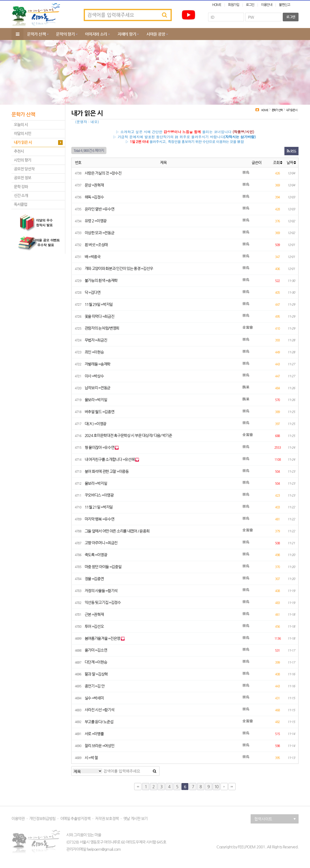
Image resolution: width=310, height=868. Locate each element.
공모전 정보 (22, 178)
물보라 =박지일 (96, 400)
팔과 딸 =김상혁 (96, 674)
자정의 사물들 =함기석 (101, 591)
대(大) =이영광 (95, 424)
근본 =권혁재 (94, 614)
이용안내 (267, 5)
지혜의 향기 (127, 34)
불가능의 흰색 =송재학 (101, 280)
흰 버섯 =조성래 (96, 245)
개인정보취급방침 (42, 819)
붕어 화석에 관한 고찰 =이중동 (107, 471)
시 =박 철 (91, 758)
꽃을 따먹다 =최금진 (100, 316)
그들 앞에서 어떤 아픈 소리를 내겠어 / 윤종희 (117, 531)
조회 (277, 163)
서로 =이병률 (94, 734)
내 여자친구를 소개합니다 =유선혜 (110, 459)
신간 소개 (21, 196)
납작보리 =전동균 (97, 388)
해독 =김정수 (94, 197)
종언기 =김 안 (95, 686)
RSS (291, 151)
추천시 (19, 151)
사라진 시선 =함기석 (100, 710)
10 (216, 787)
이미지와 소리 (96, 34)
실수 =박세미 (94, 698)
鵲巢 (246, 387)
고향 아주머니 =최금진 (101, 543)
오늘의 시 (21, 125)
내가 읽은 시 (23, 142)
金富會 (248, 327)
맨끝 (232, 787)
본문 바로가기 (0, 0)
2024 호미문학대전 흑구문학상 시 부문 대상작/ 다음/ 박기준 (128, 435)
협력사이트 (275, 819)
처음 (138, 787)
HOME (217, 5)
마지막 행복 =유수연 (100, 519)
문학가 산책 (36, 34)
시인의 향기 (22, 160)
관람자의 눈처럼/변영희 (102, 328)
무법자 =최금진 (96, 340)
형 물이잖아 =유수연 (100, 447)
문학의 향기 (65, 34)
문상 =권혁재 (94, 185)
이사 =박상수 (94, 376)
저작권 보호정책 (107, 819)
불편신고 (285, 5)
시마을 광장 (156, 34)
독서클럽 (20, 204)
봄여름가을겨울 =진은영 (103, 638)
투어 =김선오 (94, 626)
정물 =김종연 (94, 579)
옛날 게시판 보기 (136, 819)
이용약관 (18, 819)
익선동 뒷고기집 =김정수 (103, 602)
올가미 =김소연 (96, 650)
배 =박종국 (93, 257)
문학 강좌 (21, 187)
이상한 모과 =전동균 (100, 233)
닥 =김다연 (93, 292)
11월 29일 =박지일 (99, 304)
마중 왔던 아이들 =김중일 (103, 567)
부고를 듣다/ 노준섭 (99, 722)
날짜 (291, 163)
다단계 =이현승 (96, 662)
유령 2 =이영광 (96, 221)
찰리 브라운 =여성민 (100, 746)
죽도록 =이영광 (96, 555)
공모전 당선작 (24, 169)
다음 (224, 787)
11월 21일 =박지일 (99, 507)
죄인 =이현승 (94, 352)
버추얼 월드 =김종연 (100, 412)
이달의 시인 (22, 134)
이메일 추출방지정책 (75, 819)
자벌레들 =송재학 (97, 364)
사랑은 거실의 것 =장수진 (103, 173)
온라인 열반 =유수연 (100, 209)
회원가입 (234, 5)
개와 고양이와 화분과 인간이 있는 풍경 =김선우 (119, 268)
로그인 (250, 5)
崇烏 (246, 172)
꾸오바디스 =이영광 (99, 495)
